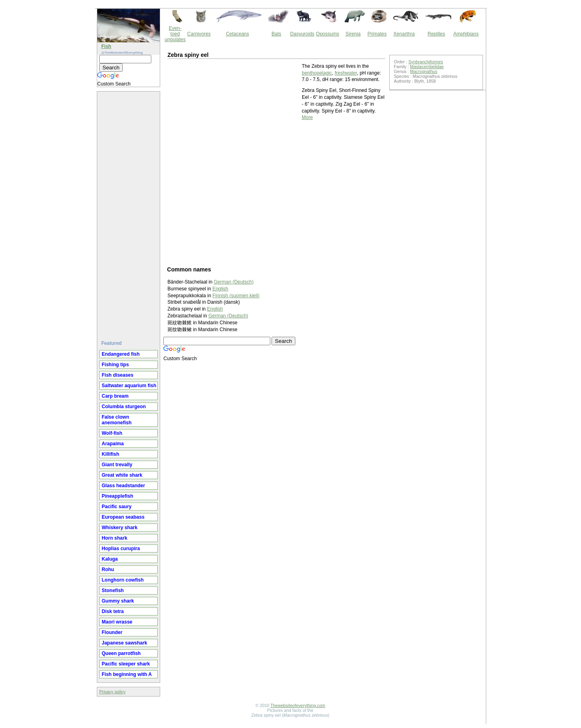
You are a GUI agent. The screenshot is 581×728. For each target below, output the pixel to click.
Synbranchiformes (426, 62)
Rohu (108, 569)
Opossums (327, 34)
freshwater (346, 73)
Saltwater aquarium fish (129, 386)
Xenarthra (404, 34)
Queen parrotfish (121, 653)
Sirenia (353, 34)
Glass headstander (123, 486)
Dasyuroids (302, 34)
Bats (276, 34)
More (307, 117)
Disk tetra (113, 611)
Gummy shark (118, 601)
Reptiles (436, 34)
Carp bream (115, 396)
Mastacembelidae (427, 67)
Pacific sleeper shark (126, 664)
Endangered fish (121, 354)
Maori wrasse (117, 622)
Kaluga (110, 559)
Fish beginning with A (127, 674)
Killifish (110, 454)
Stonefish (113, 590)
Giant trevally (117, 465)
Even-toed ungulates (175, 34)
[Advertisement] (130, 213)
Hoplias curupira (121, 549)
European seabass (123, 517)
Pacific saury (117, 507)
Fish (106, 46)
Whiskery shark (120, 528)
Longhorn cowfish (123, 580)
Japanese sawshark (124, 643)
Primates (377, 34)
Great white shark (122, 475)
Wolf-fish (112, 433)
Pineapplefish (117, 496)
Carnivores (199, 34)
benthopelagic (317, 73)
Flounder (112, 632)
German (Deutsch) (228, 316)
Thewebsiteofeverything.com (298, 705)
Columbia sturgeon (124, 407)
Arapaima (113, 444)
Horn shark (114, 538)
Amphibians (466, 34)
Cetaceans (237, 34)
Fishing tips (115, 365)
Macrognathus (424, 71)
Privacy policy (112, 692)
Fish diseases (118, 375)
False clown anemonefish (117, 420)
